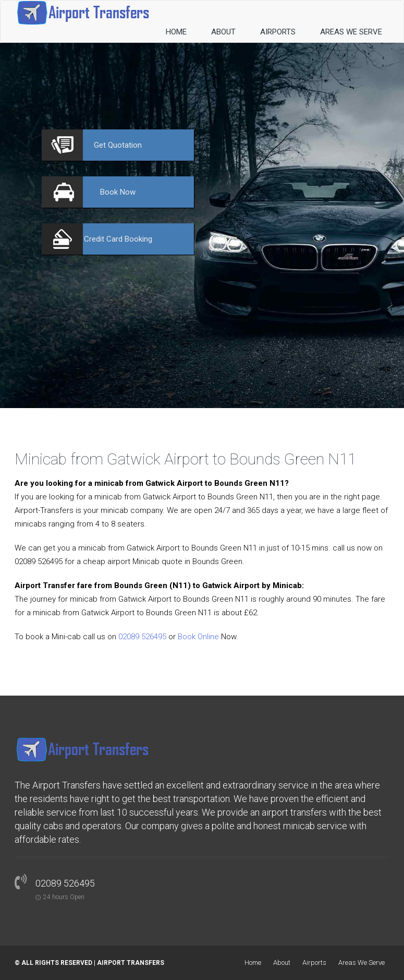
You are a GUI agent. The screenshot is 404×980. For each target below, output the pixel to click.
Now (118, 192)
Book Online (198, 637)
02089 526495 (142, 637)
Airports (278, 32)
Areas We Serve (351, 32)
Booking (118, 239)
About (223, 32)
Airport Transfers (131, 963)
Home (176, 32)
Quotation (118, 145)
